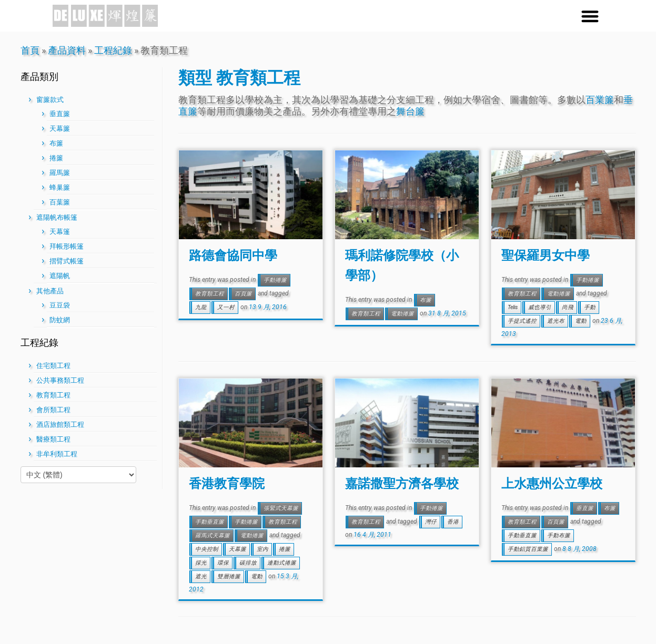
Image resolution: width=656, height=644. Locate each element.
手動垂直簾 (210, 522)
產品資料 (67, 50)
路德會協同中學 (233, 255)
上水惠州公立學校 (552, 483)
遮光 (201, 576)
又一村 (226, 307)
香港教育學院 (227, 483)
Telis (513, 307)
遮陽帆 (60, 276)
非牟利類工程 (57, 454)
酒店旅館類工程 (60, 425)
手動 (590, 307)
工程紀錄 (113, 50)
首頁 (30, 50)
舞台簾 (410, 111)
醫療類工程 (53, 439)
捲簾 (56, 158)
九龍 (201, 307)
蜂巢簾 (60, 187)
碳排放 (248, 563)
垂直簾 (60, 114)
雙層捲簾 (229, 576)
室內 (263, 549)
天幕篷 (60, 232)
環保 (223, 563)
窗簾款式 (50, 100)
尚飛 (568, 307)
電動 (581, 321)
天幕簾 (60, 129)
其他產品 (50, 291)
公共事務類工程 (60, 380)
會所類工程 (53, 410)
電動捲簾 (402, 314)
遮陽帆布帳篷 (57, 217)
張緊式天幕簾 (281, 508)
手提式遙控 (522, 321)
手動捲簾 (275, 280)
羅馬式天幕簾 (213, 535)
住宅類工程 (53, 366)
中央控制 (207, 549)
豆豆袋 (60, 305)
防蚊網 (60, 320)
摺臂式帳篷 (67, 261)
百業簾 (600, 100)
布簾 (56, 143)
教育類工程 (53, 395)
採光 (201, 563)
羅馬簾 (60, 173)
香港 (453, 522)
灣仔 (431, 522)
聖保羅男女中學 (546, 255)
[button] (590, 16)
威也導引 (540, 307)
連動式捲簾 (282, 563)
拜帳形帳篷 (67, 246)
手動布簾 (559, 535)
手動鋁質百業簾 (528, 549)
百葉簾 (60, 202)
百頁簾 (243, 294)
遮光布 (556, 321)
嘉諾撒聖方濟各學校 (402, 483)
